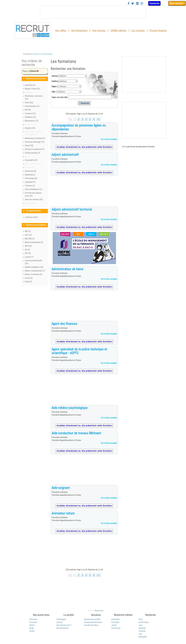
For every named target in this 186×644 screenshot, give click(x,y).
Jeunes (32, 631)
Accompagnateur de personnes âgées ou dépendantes (79, 127)
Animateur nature (63, 513)
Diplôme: (55, 81)
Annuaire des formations (93, 622)
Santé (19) (29, 145)
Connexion (154, 3)
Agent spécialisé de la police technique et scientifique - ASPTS (79, 351)
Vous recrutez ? (177, 3)
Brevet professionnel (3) (34, 242)
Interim (32, 625)
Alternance (33, 619)
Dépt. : (54, 92)
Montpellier (143, 637)
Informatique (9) (31, 178)
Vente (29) (29, 102)
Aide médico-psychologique (70, 408)
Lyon (140, 625)
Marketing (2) (30, 175)
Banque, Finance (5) (32, 89)
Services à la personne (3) (35, 149)
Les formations (47, 54)
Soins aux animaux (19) (34, 199)
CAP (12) (28, 235)
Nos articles (99, 31)
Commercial (116, 628)
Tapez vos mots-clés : (60, 97)
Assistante (115, 619)
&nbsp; (93, 12)
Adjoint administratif (65, 155)
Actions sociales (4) (32, 153)
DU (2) (27, 249)
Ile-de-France (144, 622)
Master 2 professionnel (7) (35, 271)
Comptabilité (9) (31, 160)
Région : (55, 86)
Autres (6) (29, 278)
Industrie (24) (30, 128)
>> (98, 119)
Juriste (114, 625)
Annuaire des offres (91, 625)
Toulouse (142, 631)
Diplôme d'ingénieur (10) (34, 267)
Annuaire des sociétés (92, 619)
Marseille (142, 628)
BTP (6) (28, 110)
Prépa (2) (28, 282)
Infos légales (61, 619)
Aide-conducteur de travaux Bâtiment (76, 433)
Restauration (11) (32, 121)
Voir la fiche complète (109, 139)
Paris (141, 619)
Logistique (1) (30, 182)
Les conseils (138, 31)
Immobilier (115, 622)
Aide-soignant (61, 488)
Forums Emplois (158, 31)
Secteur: (55, 76)
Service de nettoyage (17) (35, 142)
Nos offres (61, 31)
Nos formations (79, 31)
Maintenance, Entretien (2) (35, 138)
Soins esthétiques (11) (34, 189)
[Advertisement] (84, 194)
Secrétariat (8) (31, 171)
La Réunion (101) (31, 217)
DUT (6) (28, 253)
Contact (60, 622)
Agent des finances (64, 324)
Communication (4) (32, 106)
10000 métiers (118, 31)
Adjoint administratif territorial (72, 209)
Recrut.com (99, 610)
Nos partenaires (63, 628)
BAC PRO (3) (30, 239)
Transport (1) (30, 186)
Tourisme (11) (30, 113)
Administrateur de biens (67, 269)
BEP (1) (28, 231)
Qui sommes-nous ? (64, 625)
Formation (33, 622)
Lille (140, 634)
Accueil (36, 54)
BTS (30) (28, 246)
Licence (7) (29, 257)
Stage (31, 628)
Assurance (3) (30, 85)
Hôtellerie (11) (30, 117)
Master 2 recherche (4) (34, 274)
